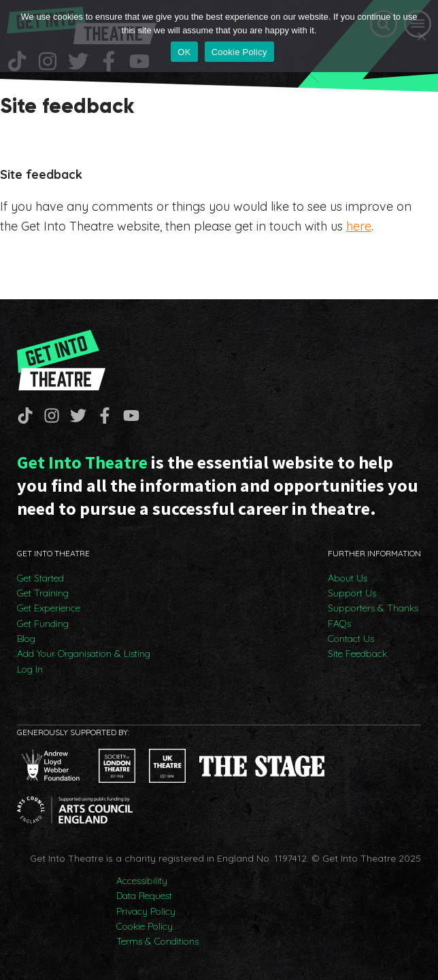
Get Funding (43, 624)
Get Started (40, 578)
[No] (421, 36)
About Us (348, 578)
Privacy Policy (146, 911)
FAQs (339, 624)
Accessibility (142, 881)
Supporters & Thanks (373, 608)
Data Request (144, 896)
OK (184, 52)
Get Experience (49, 608)
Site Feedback (357, 654)
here (359, 226)
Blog (26, 639)
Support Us (352, 593)
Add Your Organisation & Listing (84, 654)
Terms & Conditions (157, 941)
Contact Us (351, 639)
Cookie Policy (145, 926)
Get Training (43, 593)
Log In (30, 669)
